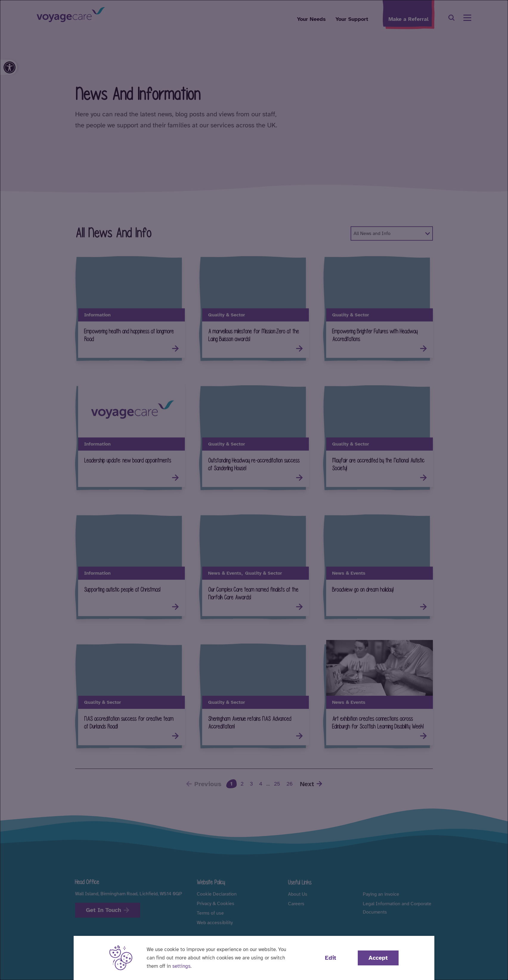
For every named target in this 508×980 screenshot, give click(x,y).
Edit (331, 958)
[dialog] (254, 490)
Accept (378, 958)
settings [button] (181, 966)
